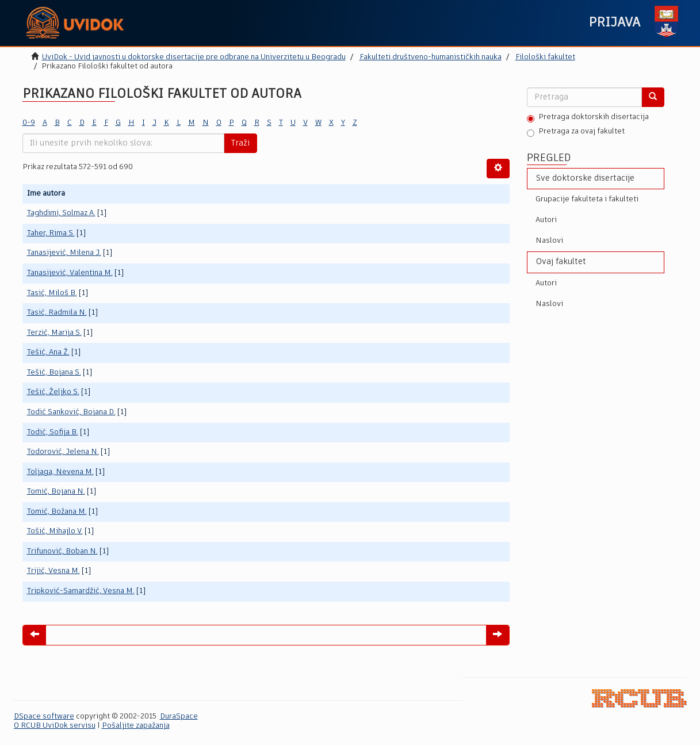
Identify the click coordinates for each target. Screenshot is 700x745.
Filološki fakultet (545, 57)
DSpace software (44, 717)
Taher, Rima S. (51, 233)
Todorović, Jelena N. (63, 452)
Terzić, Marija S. (54, 333)
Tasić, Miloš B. (52, 293)
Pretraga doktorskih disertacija (588, 118)
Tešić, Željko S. (53, 392)
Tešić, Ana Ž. (48, 352)
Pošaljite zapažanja (136, 726)
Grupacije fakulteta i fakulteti (587, 199)
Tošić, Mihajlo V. (55, 531)
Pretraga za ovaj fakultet (576, 132)
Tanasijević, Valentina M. (70, 273)
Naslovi (549, 241)
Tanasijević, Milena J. (64, 253)
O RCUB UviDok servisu (55, 726)
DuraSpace (179, 717)
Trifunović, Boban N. (62, 551)
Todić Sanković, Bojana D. (71, 412)
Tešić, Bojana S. (54, 372)
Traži (240, 143)
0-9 (29, 123)
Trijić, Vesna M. (53, 571)
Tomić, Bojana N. (56, 492)
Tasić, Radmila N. (57, 313)
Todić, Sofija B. (53, 432)
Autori (546, 220)
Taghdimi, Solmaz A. (61, 213)
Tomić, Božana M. (57, 512)
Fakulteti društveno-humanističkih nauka (431, 57)
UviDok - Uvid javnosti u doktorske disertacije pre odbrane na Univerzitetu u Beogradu (194, 57)
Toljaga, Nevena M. (60, 472)
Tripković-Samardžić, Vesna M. (81, 591)
